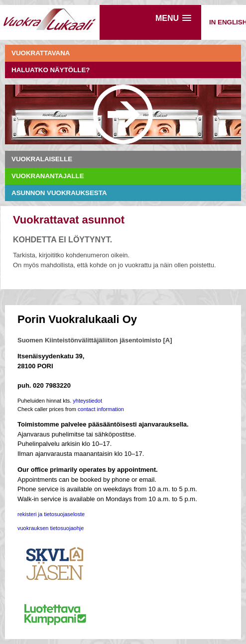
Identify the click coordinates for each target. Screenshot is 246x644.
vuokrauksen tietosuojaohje (51, 528)
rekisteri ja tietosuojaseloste (51, 514)
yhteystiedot (87, 401)
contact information (101, 409)
